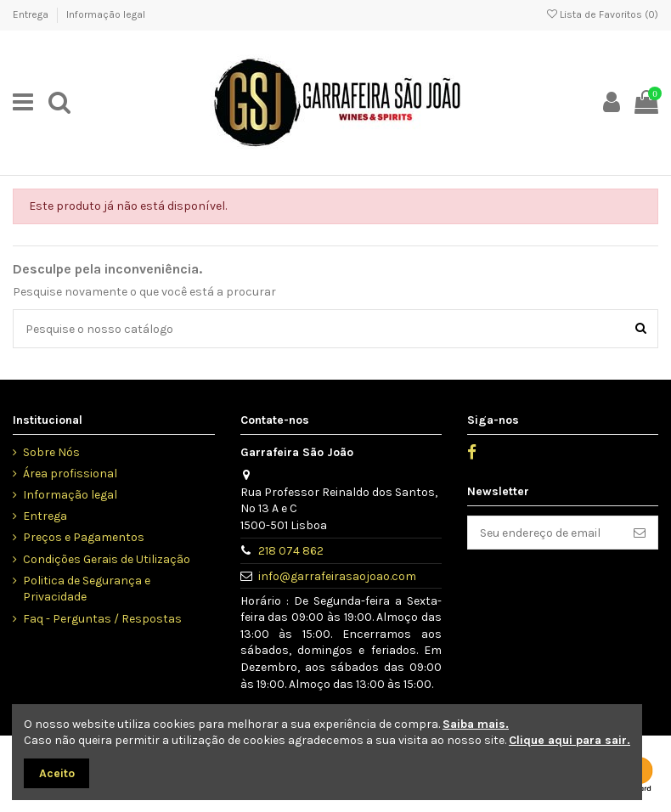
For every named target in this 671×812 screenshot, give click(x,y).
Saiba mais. (476, 724)
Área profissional (70, 474)
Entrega (32, 14)
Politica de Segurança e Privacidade (87, 589)
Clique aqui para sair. (570, 740)
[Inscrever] (640, 533)
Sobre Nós (51, 452)
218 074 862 (291, 551)
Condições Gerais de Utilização (107, 559)
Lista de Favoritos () (603, 14)
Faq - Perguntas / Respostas (102, 619)
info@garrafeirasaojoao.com (337, 576)
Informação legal (106, 14)
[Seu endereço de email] (545, 533)
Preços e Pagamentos (84, 537)
